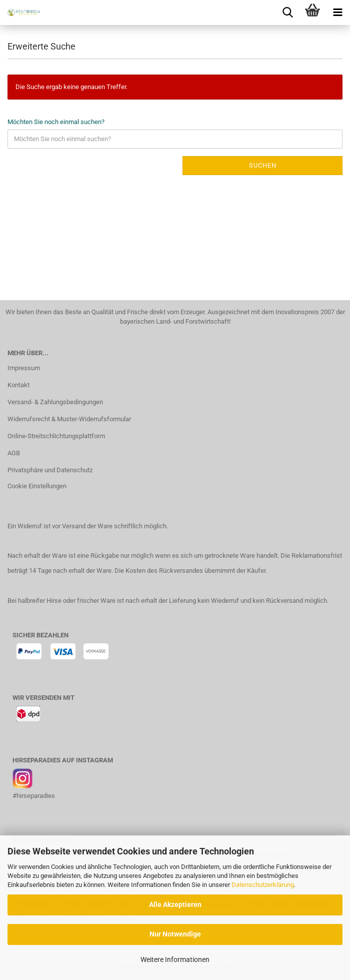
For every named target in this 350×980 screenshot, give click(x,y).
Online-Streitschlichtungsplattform (56, 436)
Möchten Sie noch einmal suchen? (56, 122)
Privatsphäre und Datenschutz (50, 470)
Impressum (24, 368)
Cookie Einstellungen (37, 486)
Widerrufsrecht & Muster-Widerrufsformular (69, 419)
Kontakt (18, 385)
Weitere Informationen (175, 959)
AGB (14, 453)
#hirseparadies (34, 796)
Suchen (263, 165)
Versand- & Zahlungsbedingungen (55, 402)
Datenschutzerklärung (263, 885)
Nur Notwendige (175, 934)
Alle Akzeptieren (175, 904)
